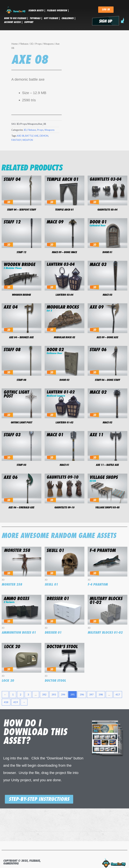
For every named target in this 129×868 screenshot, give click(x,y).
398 (101, 694)
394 (63, 694)
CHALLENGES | (68, 18)
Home (15, 44)
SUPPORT (29, 22)
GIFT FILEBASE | (52, 18)
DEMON (44, 136)
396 (82, 694)
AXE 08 (20, 136)
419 (15, 702)
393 (54, 694)
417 (118, 694)
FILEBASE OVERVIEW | (58, 11)
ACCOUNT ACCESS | (13, 22)
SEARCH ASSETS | (37, 11)
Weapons (49, 44)
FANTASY (16, 140)
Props (38, 44)
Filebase (24, 44)
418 (6, 702)
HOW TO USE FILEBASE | (16, 18)
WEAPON (28, 140)
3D (32, 44)
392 (44, 694)
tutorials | (36, 18)
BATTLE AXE (32, 136)
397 (91, 694)
